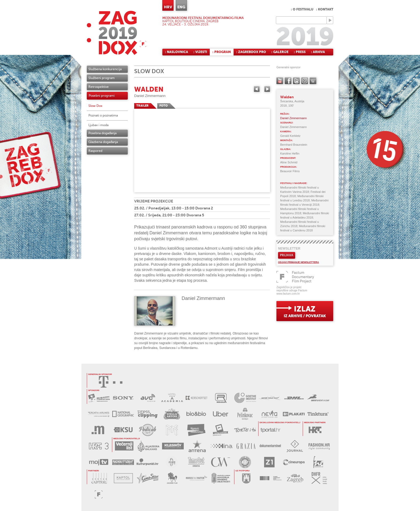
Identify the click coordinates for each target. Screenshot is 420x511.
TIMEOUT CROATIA (196, 462)
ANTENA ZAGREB (197, 446)
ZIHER (172, 462)
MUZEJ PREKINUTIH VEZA (196, 430)
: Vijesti (200, 52)
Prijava (287, 255)
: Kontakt (325, 9)
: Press (300, 52)
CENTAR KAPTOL (99, 478)
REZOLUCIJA (221, 398)
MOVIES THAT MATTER (196, 478)
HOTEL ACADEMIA (172, 398)
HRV (168, 7)
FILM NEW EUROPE (318, 462)
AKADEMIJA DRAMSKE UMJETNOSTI (221, 478)
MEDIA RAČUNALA (99, 430)
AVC (148, 398)
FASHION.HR (319, 446)
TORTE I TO (245, 430)
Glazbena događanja (103, 142)
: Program (222, 52)
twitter (296, 81)
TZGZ (295, 478)
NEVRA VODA (269, 414)
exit (305, 311)
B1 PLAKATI (294, 414)
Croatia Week (221, 462)
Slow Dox (95, 106)
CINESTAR (148, 478)
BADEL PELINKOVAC (245, 414)
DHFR (319, 478)
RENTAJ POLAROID (221, 430)
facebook (288, 81)
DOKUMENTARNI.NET (270, 446)
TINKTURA (318, 414)
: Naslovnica (177, 52)
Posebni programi (102, 96)
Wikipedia (313, 81)
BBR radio (245, 462)
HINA (222, 446)
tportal (270, 430)
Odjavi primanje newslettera (299, 262)
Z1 (269, 462)
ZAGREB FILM (172, 478)
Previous (257, 89)
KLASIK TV (173, 446)
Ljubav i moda (98, 125)
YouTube (280, 81)
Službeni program (102, 78)
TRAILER (142, 106)
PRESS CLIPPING (147, 414)
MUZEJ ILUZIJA (172, 430)
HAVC (271, 478)
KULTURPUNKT (147, 462)
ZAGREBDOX (117, 33)
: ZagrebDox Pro (251, 52)
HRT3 (99, 446)
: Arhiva (318, 52)
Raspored (95, 151)
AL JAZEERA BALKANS (149, 446)
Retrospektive (99, 87)
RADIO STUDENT (123, 462)
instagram (305, 81)
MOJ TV (99, 462)
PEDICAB (147, 430)
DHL (294, 398)
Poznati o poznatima (103, 115)
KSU (123, 430)
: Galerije (280, 52)
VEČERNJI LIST (124, 446)
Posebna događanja (102, 133)
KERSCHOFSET (196, 398)
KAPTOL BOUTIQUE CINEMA (123, 478)
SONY (123, 398)
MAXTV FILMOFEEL (99, 398)
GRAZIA (246, 446)
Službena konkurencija (105, 69)
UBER (221, 414)
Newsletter (289, 249)
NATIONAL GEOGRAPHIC (123, 414)
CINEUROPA (294, 462)
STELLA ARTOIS (172, 414)
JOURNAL (295, 446)
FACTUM (99, 494)
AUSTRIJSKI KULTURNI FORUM (270, 398)
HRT (315, 430)
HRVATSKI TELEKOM (111, 382)
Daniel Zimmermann (150, 96)
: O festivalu (302, 9)
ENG (181, 7)
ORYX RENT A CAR (318, 398)
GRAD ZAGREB (246, 478)
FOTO (164, 106)
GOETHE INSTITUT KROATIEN (245, 398)
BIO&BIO (196, 414)
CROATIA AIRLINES (99, 414)
